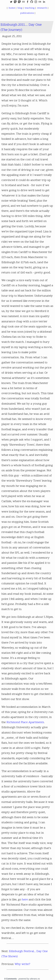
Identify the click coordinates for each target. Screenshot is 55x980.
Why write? (22, 964)
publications (27, 13)
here (25, 900)
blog (20, 8)
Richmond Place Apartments (25, 722)
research (42, 8)
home (12, 8)
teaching (29, 8)
